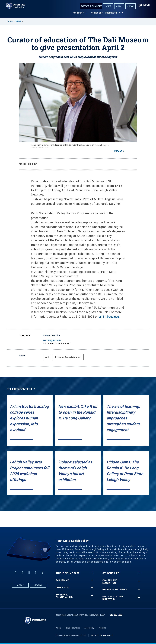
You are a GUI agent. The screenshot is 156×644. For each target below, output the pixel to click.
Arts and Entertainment (68, 357)
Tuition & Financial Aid (64, 596)
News (18, 21)
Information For (113, 13)
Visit (108, 6)
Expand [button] (118, 151)
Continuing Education (110, 582)
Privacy (58, 628)
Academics (78, 13)
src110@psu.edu (52, 340)
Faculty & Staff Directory (113, 598)
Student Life (111, 573)
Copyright (102, 628)
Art (47, 357)
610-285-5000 (116, 615)
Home (10, 21)
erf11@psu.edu (109, 317)
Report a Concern (91, 6)
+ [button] (92, 573)
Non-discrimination (73, 628)
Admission (62, 588)
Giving (130, 6)
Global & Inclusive (115, 589)
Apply (119, 6)
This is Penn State (68, 573)
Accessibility (89, 628)
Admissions (97, 13)
